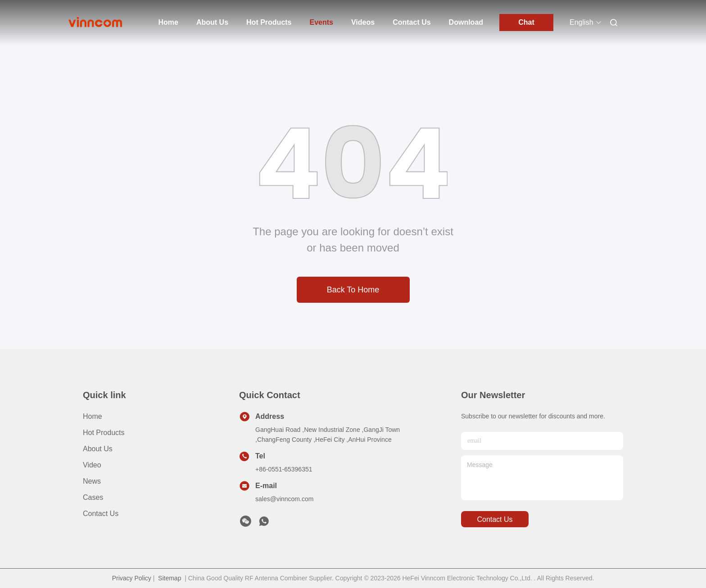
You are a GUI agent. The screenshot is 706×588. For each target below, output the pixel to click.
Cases (93, 497)
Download (466, 22)
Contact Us (412, 22)
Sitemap (170, 578)
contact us (495, 519)
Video (92, 465)
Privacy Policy (132, 578)
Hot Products (269, 22)
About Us (212, 22)
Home (168, 22)
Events (321, 22)
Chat (526, 22)
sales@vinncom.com (284, 499)
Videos (363, 22)
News (92, 481)
